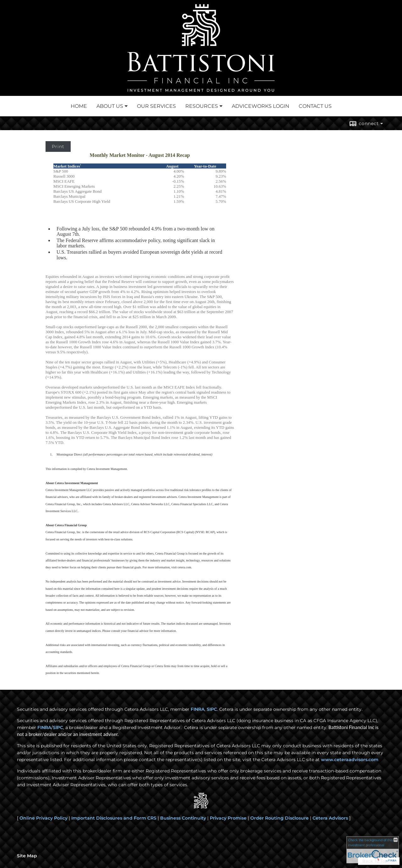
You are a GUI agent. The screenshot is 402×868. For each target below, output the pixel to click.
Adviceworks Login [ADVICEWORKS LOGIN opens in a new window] (261, 106)
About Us (110, 106)
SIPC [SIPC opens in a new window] (212, 709)
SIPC (58, 727)
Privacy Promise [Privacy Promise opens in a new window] (228, 818)
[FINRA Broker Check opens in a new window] (373, 850)
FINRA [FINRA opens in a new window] (198, 709)
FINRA (44, 727)
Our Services (156, 106)
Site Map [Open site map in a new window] (27, 856)
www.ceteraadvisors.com (350, 760)
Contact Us (315, 106)
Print (58, 147)
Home (79, 106)
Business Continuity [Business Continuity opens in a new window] (183, 818)
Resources (202, 106)
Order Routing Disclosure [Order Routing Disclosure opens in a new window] (280, 818)
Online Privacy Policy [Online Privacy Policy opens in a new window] (43, 818)
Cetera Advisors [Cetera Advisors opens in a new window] (330, 818)
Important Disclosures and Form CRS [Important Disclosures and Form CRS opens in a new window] (114, 818)
